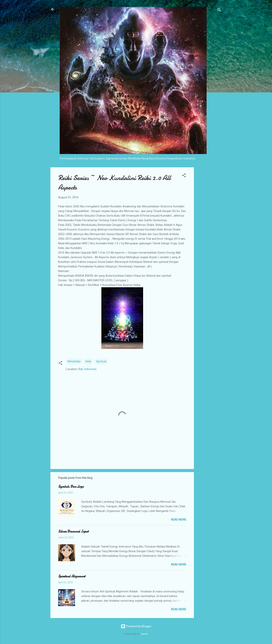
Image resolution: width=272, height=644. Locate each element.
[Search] (219, 10)
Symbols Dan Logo (71, 487)
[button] (184, 176)
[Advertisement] (209, 225)
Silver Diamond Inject (73, 531)
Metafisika (74, 361)
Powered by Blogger (136, 626)
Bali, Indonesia (87, 369)
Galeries (144, 634)
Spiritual (101, 361)
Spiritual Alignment (72, 576)
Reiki (88, 361)
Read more (179, 520)
